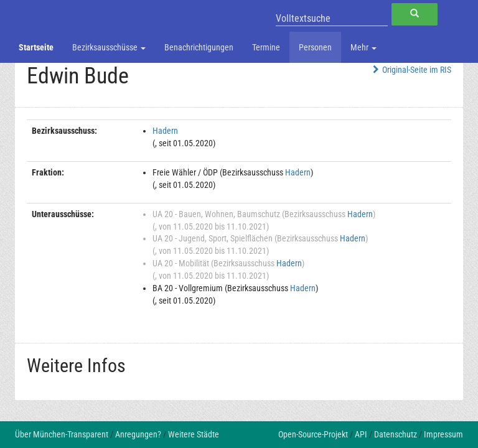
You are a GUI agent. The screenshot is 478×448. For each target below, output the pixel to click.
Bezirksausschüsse (109, 47)
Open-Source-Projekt (313, 434)
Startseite (36, 47)
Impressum (443, 434)
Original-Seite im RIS (410, 70)
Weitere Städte (194, 434)
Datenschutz (396, 434)
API (361, 434)
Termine (266, 47)
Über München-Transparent (62, 434)
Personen (315, 47)
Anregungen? (138, 434)
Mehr (363, 47)
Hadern (165, 131)
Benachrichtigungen (199, 47)
